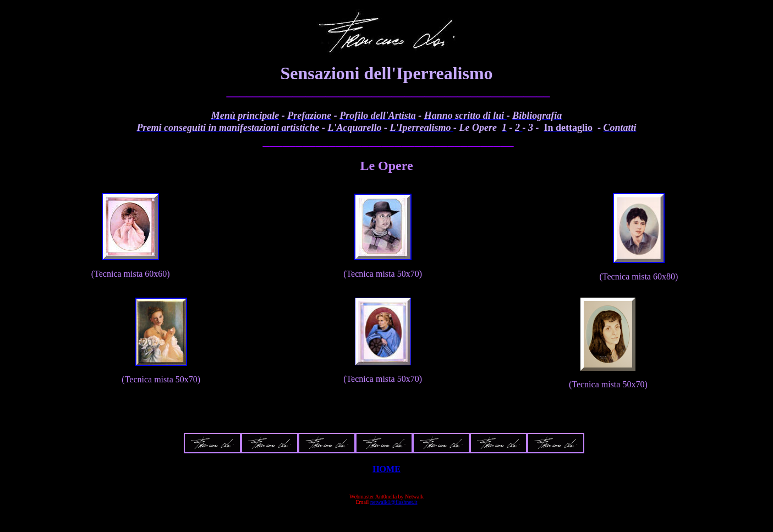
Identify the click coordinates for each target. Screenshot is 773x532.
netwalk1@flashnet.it (394, 502)
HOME (386, 469)
